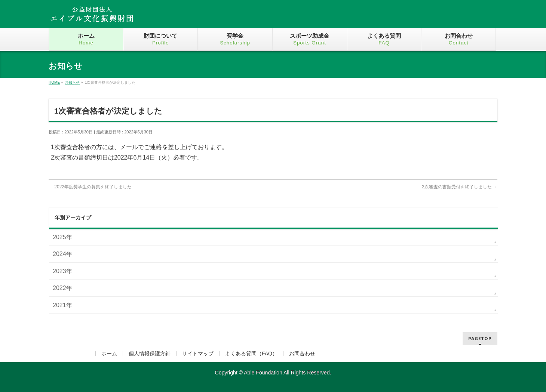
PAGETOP (480, 338)
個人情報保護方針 (150, 354)
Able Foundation (263, 373)
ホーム (109, 354)
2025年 (62, 237)
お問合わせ (302, 354)
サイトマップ (198, 354)
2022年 (62, 288)
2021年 (62, 305)
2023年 (62, 271)
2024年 (62, 254)
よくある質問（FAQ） (251, 354)
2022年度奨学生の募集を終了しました (90, 187)
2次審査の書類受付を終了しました (460, 187)
